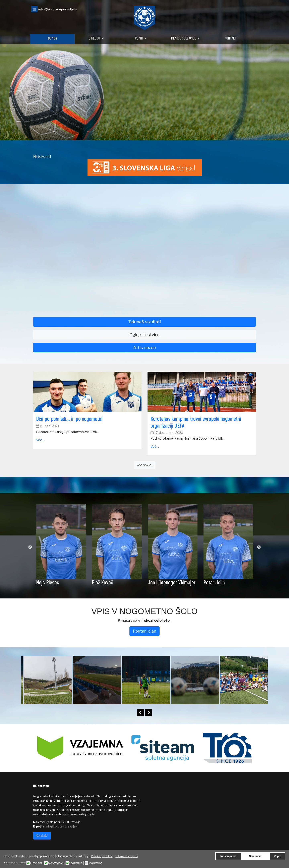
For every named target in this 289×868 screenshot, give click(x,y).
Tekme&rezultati (144, 322)
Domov (52, 38)
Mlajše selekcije (183, 38)
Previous (30, 547)
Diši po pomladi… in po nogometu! (69, 419)
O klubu (94, 38)
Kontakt (231, 38)
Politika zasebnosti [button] (126, 856)
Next (259, 547)
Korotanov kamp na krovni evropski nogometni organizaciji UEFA (196, 422)
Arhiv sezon (144, 348)
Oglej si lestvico (144, 335)
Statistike (76, 863)
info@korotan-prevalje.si (57, 9)
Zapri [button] (277, 856)
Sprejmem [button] (255, 856)
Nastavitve (55, 863)
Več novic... (145, 465)
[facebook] (251, 10)
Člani (139, 38)
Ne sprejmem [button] (228, 856)
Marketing (96, 863)
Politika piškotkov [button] (102, 856)
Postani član (144, 631)
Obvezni (36, 863)
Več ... (40, 440)
